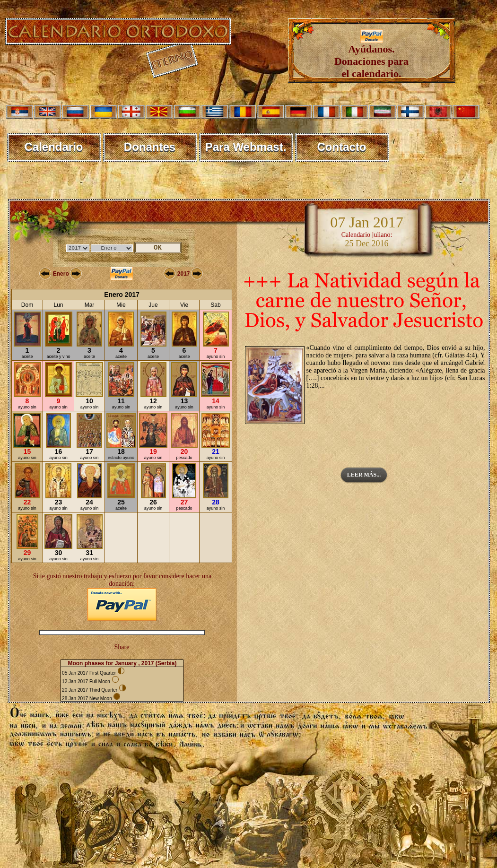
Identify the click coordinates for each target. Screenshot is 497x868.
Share (122, 647)
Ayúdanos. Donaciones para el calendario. (371, 56)
